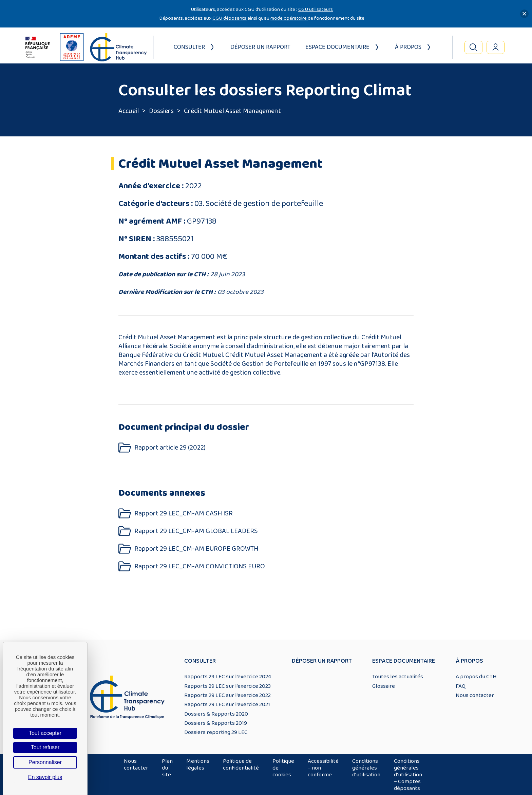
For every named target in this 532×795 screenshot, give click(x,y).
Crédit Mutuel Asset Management (232, 111)
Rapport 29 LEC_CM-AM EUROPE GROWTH (196, 549)
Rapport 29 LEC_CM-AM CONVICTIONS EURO (200, 566)
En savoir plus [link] (45, 777)
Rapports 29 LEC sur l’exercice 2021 (227, 704)
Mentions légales (198, 764)
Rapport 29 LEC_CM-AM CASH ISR (184, 514)
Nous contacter (475, 695)
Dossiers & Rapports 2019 (216, 723)
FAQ (461, 686)
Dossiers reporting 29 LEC (216, 732)
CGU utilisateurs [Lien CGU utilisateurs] (316, 9)
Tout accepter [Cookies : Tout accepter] (45, 733)
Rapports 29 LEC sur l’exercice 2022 (227, 695)
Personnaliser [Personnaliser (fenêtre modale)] (45, 762)
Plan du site (167, 768)
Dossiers (161, 111)
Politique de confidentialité (241, 764)
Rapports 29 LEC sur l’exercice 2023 (227, 686)
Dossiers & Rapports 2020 (216, 714)
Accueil (129, 111)
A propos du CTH (476, 677)
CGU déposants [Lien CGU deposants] (230, 18)
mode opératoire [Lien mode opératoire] (289, 18)
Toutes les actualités (398, 677)
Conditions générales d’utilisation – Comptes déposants (408, 775)
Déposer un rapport (260, 47)
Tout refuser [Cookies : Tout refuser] (45, 747)
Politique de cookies (283, 768)
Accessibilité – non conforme (323, 768)
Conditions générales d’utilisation (366, 768)
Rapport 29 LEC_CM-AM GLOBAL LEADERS (196, 531)
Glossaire (384, 686)
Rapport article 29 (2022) (170, 448)
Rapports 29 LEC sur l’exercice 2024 (228, 677)
